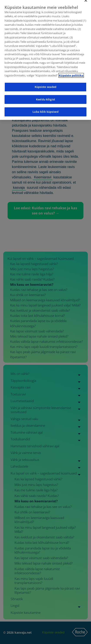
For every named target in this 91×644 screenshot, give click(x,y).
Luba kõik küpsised (45, 108)
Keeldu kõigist (45, 96)
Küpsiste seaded (46, 83)
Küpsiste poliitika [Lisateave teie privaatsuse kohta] (71, 72)
